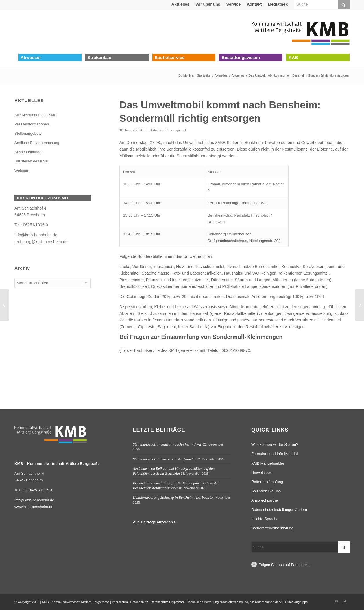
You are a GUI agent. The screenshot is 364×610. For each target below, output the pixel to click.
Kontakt (254, 4)
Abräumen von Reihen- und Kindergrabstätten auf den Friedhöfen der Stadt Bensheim (174, 471)
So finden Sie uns (266, 491)
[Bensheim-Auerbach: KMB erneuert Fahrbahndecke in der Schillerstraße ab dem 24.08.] (360, 305)
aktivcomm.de (238, 602)
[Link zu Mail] (337, 602)
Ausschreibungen (29, 152)
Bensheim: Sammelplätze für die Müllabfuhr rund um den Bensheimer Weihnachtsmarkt (176, 485)
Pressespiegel (176, 130)
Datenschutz (139, 602)
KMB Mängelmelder (268, 463)
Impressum (120, 602)
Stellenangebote (28, 133)
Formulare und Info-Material (274, 454)
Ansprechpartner (265, 500)
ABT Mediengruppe (294, 602)
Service (234, 4)
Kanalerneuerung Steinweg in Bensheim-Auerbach (171, 497)
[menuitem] (181, 4)
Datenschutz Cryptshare (168, 602)
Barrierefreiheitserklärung (272, 528)
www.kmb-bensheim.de (34, 507)
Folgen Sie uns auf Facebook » (285, 565)
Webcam (22, 171)
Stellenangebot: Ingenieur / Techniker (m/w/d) (168, 444)
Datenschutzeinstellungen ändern (279, 510)
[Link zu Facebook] (345, 602)
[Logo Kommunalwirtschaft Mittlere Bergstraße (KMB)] (300, 32)
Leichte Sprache (265, 519)
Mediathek (278, 4)
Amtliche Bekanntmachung (37, 143)
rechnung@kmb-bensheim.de (41, 242)
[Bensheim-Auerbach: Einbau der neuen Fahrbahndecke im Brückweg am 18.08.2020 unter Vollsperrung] (4, 305)
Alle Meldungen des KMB (36, 115)
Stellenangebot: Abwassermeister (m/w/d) (164, 459)
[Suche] (300, 547)
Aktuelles (180, 4)
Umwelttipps (262, 473)
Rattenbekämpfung (267, 482)
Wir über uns (208, 4)
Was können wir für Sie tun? (275, 444)
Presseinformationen (32, 124)
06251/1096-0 (36, 225)
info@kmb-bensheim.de (36, 235)
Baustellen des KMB (31, 161)
